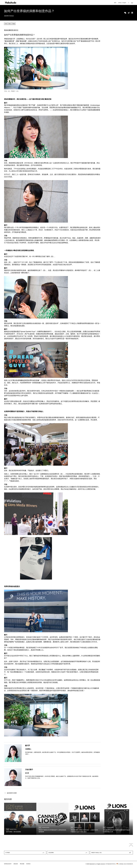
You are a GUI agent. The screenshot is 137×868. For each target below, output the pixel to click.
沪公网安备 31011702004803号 (125, 865)
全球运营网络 (53, 853)
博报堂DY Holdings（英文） (100, 853)
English (124, 3)
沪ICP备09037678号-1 (111, 865)
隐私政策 (16, 865)
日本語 (120, 3)
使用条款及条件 (8, 865)
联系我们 (28, 865)
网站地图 (22, 865)
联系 (115, 3)
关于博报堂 (9, 853)
